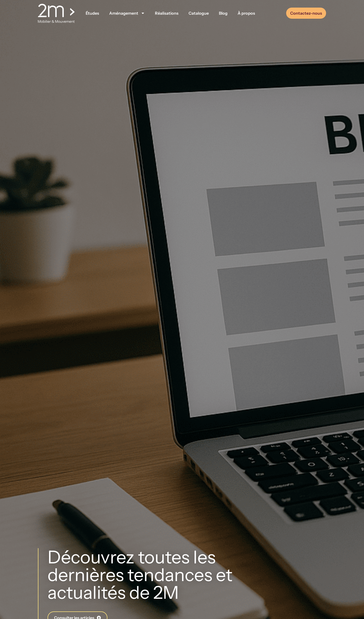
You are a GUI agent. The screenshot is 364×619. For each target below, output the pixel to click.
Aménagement (127, 13)
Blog (223, 13)
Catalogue (199, 13)
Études (92, 13)
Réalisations (167, 13)
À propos (246, 13)
